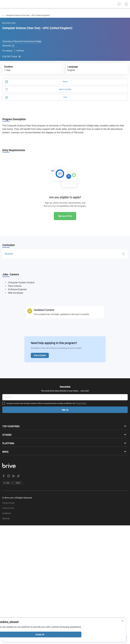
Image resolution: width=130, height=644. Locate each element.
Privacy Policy (94, 369)
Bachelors (4, 15)
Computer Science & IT (23, 15)
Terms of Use (27, 73)
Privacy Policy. (43, 73)
